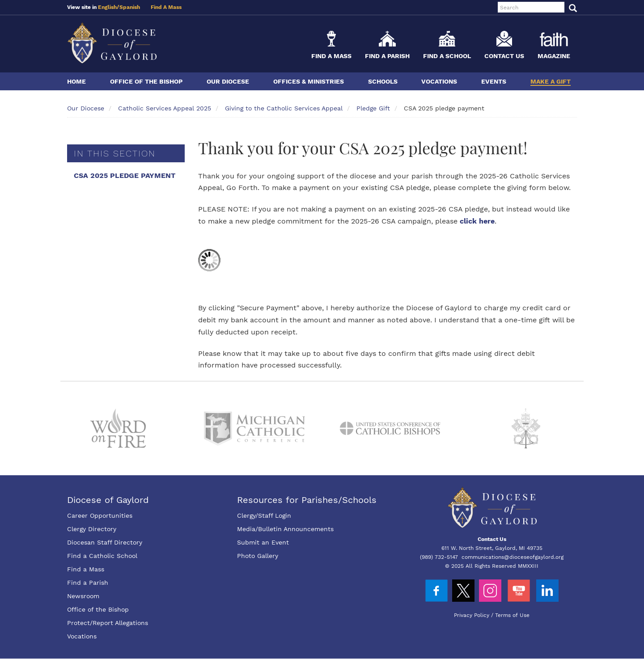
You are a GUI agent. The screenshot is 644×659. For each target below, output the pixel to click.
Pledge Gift (373, 108)
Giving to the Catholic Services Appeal (284, 108)
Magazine (554, 56)
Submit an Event (263, 542)
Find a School (447, 56)
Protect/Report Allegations (108, 623)
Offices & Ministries (309, 81)
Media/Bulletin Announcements (285, 529)
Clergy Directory (92, 529)
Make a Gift (551, 81)
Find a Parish (387, 56)
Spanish (130, 7)
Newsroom (83, 596)
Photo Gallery (258, 556)
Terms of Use (512, 615)
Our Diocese (228, 81)
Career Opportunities (100, 515)
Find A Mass (166, 7)
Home (76, 81)
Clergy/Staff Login (264, 515)
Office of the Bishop (146, 81)
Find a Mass (331, 56)
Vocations (439, 81)
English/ (109, 7)
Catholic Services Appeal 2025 (165, 108)
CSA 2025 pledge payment (125, 175)
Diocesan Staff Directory (105, 542)
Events (494, 81)
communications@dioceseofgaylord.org (513, 557)
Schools (383, 81)
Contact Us (504, 56)
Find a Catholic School (102, 556)
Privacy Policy (472, 615)
